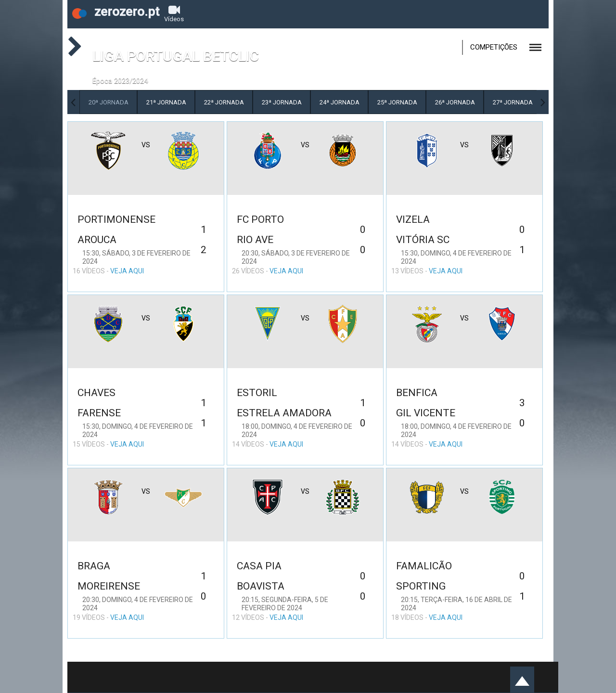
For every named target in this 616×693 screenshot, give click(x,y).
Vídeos (174, 13)
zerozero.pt (116, 12)
